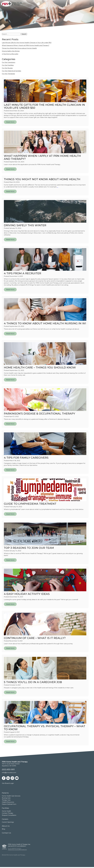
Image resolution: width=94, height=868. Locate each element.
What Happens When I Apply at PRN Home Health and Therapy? (26, 45)
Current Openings (8, 822)
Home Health (6, 811)
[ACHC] (4, 847)
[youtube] (17, 778)
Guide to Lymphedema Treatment (30, 504)
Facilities (5, 808)
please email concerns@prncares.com (17, 850)
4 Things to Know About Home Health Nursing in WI (45, 323)
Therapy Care (6, 800)
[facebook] (4, 778)
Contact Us (6, 833)
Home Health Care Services (11, 796)
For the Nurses (7, 68)
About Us (6, 826)
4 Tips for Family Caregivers (26, 458)
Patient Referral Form (9, 804)
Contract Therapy (8, 813)
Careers (5, 819)
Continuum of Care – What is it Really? (35, 638)
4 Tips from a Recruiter (10, 54)
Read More (10, 122)
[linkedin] (8, 778)
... (58, 187)
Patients (5, 793)
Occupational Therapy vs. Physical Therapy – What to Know (45, 728)
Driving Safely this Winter (11, 51)
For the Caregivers (9, 62)
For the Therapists (8, 74)
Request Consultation (9, 815)
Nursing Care (6, 798)
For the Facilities (8, 65)
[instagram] (12, 778)
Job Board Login (8, 783)
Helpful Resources (8, 802)
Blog (3, 829)
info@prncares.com (9, 773)
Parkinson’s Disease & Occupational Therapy (39, 414)
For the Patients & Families (11, 71)
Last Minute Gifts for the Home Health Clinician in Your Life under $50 (27, 43)
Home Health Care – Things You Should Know (40, 367)
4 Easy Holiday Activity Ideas (27, 594)
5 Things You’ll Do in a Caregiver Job (33, 682)
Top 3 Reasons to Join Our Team (29, 548)
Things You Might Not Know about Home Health (19, 48)
